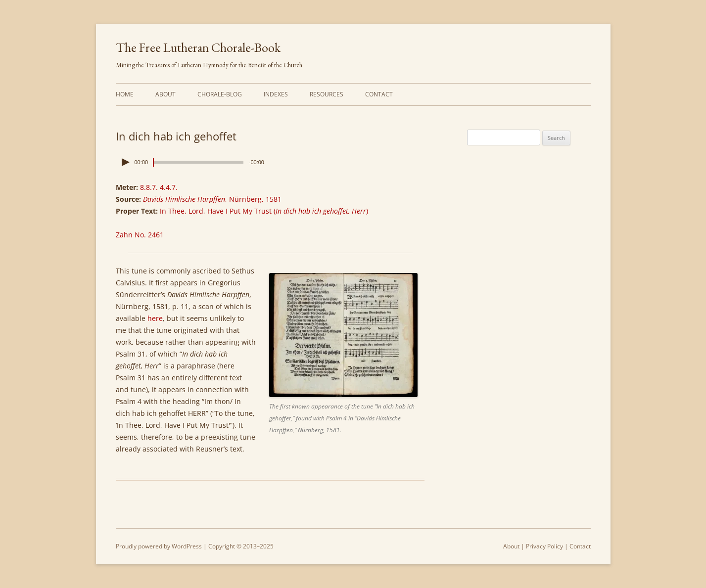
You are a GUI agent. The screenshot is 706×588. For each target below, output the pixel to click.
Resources (327, 94)
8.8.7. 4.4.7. (159, 187)
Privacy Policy (544, 546)
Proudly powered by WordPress (159, 546)
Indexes (276, 94)
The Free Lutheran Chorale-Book (198, 47)
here (155, 318)
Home (125, 94)
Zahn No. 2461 (140, 235)
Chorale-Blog (220, 94)
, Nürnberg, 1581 (212, 199)
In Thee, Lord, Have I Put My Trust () (264, 211)
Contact (379, 94)
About (165, 94)
